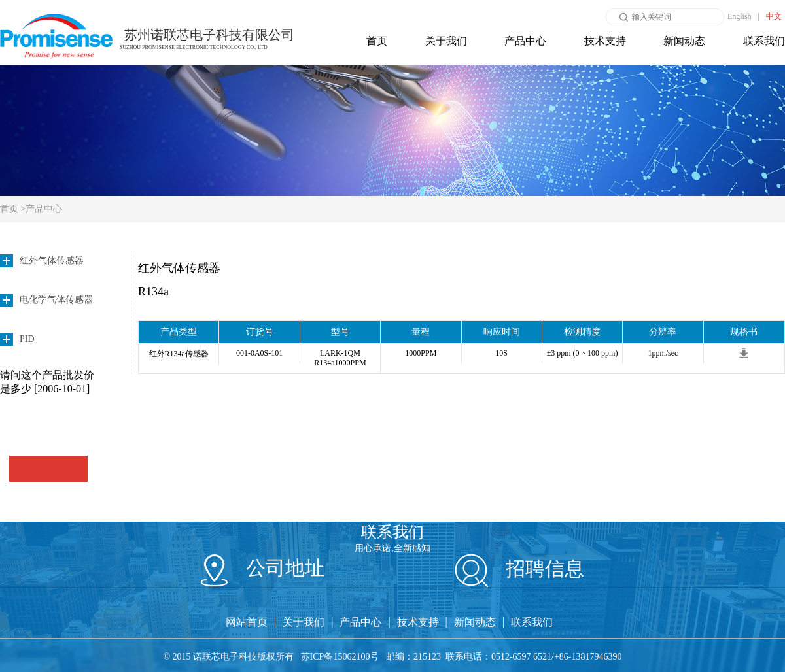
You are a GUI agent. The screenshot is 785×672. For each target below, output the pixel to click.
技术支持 (605, 41)
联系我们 (764, 41)
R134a (153, 292)
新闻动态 (684, 41)
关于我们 (446, 41)
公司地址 (263, 568)
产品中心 (525, 41)
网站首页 (247, 622)
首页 (377, 41)
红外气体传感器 (179, 268)
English (740, 16)
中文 (774, 16)
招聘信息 (520, 568)
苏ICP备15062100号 (340, 657)
